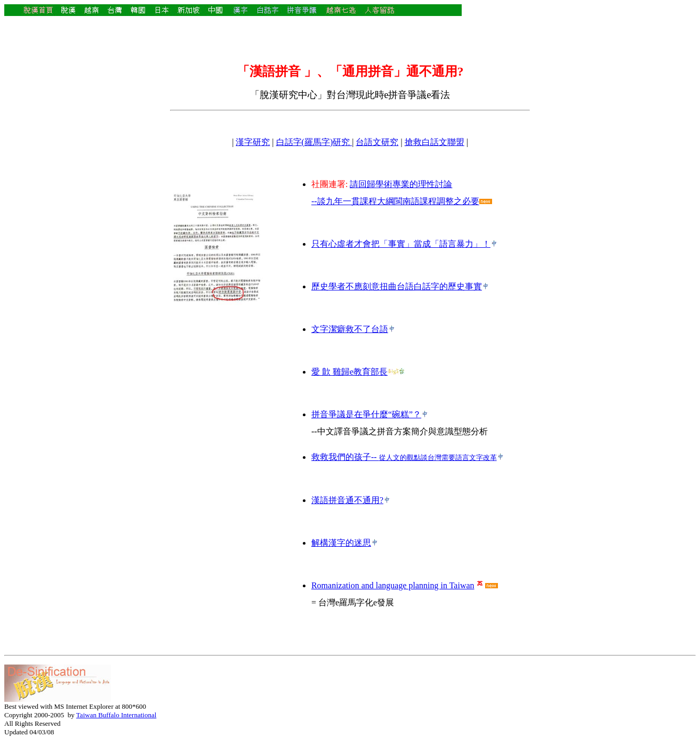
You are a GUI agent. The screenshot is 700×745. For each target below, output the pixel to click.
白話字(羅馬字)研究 (314, 142)
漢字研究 (253, 142)
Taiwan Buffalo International (116, 715)
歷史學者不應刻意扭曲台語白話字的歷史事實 (397, 286)
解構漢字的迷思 (341, 543)
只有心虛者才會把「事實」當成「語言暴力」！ (401, 244)
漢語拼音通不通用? (347, 500)
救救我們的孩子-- (404, 457)
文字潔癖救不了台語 (350, 329)
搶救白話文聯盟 (435, 142)
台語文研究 (377, 142)
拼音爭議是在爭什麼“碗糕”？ (366, 414)
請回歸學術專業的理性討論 (401, 184)
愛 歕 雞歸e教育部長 (349, 372)
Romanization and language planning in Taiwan (393, 585)
